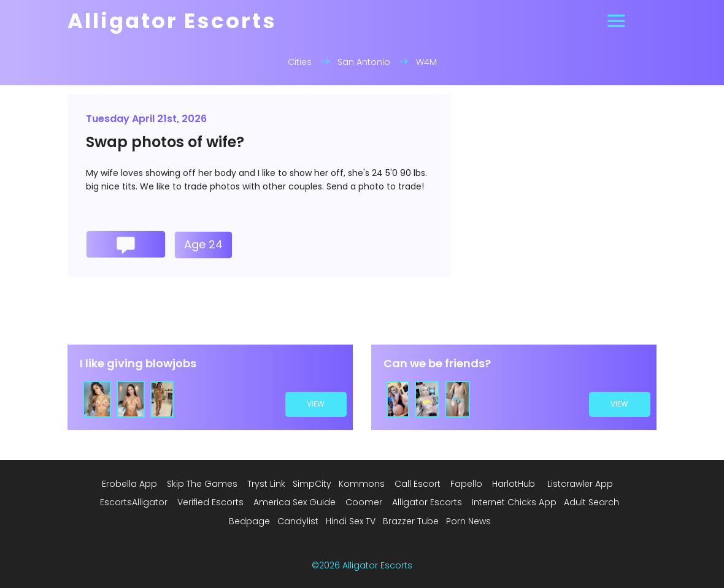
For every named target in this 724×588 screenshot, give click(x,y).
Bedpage (249, 521)
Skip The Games (202, 484)
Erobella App (129, 484)
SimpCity (312, 484)
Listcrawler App (580, 484)
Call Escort (418, 484)
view (316, 404)
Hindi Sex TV (351, 521)
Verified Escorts (210, 502)
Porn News (468, 521)
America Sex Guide (295, 502)
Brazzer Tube (411, 521)
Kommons (362, 484)
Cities (300, 62)
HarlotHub (514, 484)
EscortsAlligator (134, 502)
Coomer (364, 502)
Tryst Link (266, 484)
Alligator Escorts (427, 502)
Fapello (466, 484)
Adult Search (591, 502)
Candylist (298, 521)
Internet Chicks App (514, 502)
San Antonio (364, 62)
